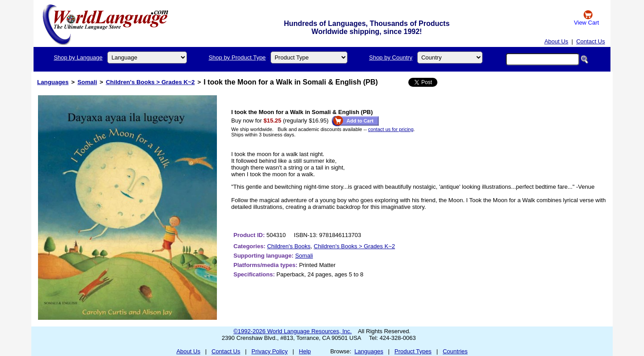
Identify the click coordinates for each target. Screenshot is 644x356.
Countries (455, 351)
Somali (87, 82)
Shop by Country (391, 57)
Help (305, 351)
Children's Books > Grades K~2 (150, 82)
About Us (556, 41)
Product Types (413, 351)
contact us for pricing (391, 129)
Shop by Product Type (237, 57)
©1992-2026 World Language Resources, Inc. (292, 331)
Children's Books (289, 246)
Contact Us (590, 41)
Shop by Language (78, 57)
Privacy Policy (269, 351)
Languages (53, 82)
